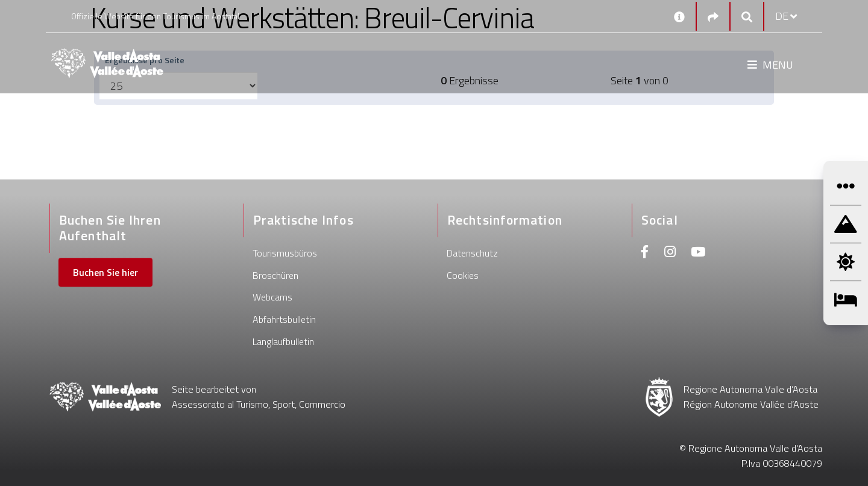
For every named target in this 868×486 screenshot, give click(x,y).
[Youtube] (698, 253)
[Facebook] (645, 253)
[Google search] (747, 17)
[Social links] (713, 17)
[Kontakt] (679, 16)
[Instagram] (670, 253)
